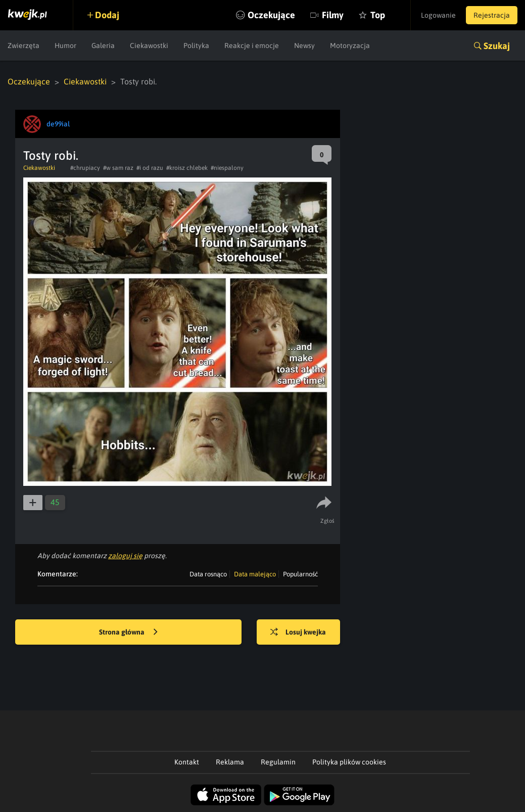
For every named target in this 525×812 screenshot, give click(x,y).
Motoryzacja (350, 46)
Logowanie (438, 15)
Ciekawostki (149, 46)
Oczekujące (271, 15)
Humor (65, 46)
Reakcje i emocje (252, 46)
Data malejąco (255, 574)
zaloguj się (125, 556)
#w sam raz (118, 168)
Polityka (196, 46)
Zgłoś (328, 521)
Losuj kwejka (298, 633)
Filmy (333, 15)
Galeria (103, 46)
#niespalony (227, 168)
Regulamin (278, 762)
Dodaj (107, 15)
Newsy (304, 46)
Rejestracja (492, 15)
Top (378, 15)
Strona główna (128, 633)
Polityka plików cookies (349, 762)
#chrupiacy (85, 168)
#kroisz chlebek (187, 168)
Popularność (300, 574)
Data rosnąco (208, 574)
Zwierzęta (23, 46)
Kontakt (187, 762)
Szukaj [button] (497, 46)
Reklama (230, 762)
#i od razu (150, 168)
